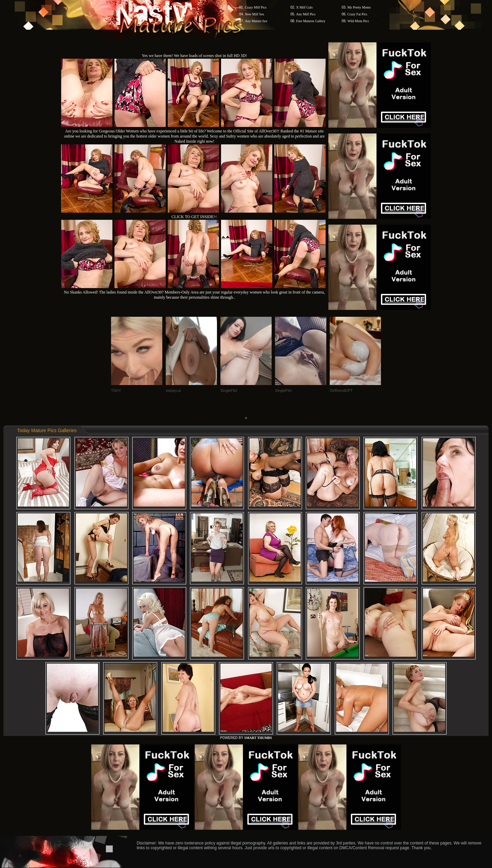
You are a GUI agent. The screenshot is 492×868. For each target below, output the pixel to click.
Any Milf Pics (306, 14)
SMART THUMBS (258, 738)
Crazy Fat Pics (357, 14)
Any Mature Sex (256, 21)
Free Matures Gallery (311, 21)
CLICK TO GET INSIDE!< (194, 217)
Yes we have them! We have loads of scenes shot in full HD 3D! (194, 56)
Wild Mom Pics (358, 21)
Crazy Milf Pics (256, 7)
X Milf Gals (304, 7)
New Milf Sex (255, 14)
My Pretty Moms (359, 7)
